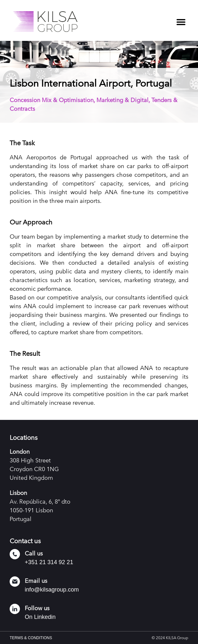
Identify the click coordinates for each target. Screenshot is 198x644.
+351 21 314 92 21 (49, 562)
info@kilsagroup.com (52, 590)
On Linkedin (40, 617)
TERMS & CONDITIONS (31, 638)
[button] (181, 22)
